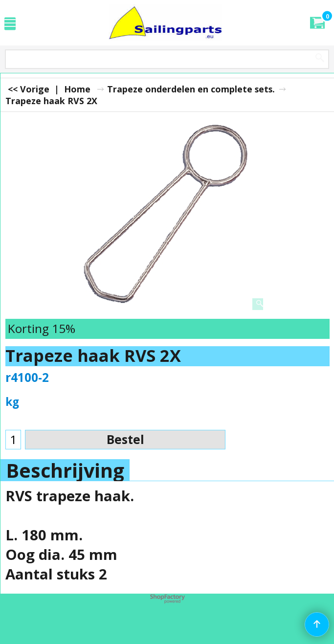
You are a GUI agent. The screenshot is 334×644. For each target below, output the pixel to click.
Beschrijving (65, 470)
